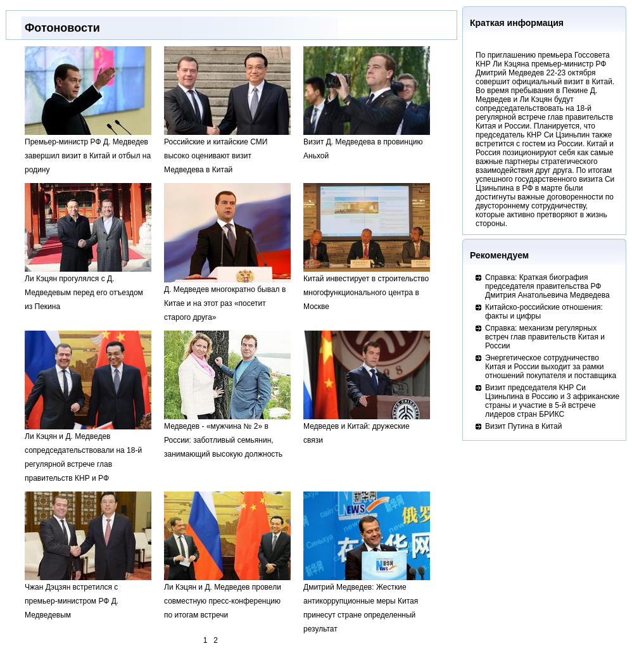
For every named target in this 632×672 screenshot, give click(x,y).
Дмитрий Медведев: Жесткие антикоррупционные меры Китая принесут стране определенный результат (367, 603)
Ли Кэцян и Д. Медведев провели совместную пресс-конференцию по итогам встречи (227, 596)
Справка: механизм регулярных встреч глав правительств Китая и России (545, 337)
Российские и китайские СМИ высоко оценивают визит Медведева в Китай (227, 151)
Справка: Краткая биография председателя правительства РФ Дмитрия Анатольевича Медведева (547, 286)
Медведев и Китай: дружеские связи (367, 428)
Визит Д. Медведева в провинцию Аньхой (367, 144)
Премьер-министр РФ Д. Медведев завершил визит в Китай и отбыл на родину (88, 151)
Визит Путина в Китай (523, 426)
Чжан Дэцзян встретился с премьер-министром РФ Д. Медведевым (88, 596)
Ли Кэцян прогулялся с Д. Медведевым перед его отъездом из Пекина (88, 288)
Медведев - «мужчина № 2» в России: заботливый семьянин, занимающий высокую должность (227, 435)
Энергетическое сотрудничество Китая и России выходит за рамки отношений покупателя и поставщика (551, 367)
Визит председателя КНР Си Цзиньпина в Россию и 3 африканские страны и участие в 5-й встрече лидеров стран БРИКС (552, 401)
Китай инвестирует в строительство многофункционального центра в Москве (367, 288)
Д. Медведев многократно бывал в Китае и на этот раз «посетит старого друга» (227, 299)
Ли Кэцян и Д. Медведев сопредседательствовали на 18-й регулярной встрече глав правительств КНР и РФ (88, 453)
